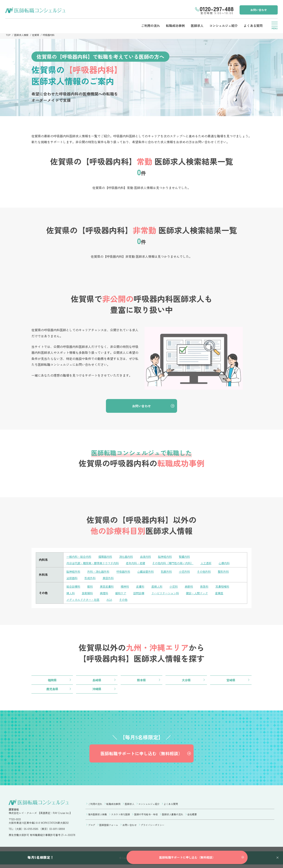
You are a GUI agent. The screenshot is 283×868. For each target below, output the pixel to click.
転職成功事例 (174, 26)
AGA (112, 600)
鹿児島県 (52, 690)
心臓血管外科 (150, 572)
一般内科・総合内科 (80, 557)
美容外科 (110, 579)
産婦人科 (161, 587)
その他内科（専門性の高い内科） (179, 564)
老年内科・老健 (140, 564)
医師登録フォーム (109, 827)
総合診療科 (74, 587)
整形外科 (231, 572)
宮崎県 (231, 681)
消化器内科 (129, 557)
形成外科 (91, 579)
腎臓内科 (190, 557)
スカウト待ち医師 (120, 817)
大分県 (186, 681)
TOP (8, 35)
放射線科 (88, 594)
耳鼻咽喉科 (229, 587)
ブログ (92, 827)
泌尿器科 (72, 579)
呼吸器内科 (51, 35)
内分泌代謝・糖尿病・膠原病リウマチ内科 (94, 564)
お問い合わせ (258, 10)
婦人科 (71, 594)
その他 (126, 600)
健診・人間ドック (203, 594)
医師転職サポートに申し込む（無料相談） (141, 756)
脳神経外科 (74, 572)
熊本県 (141, 681)
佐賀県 (37, 35)
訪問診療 (142, 594)
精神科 (127, 587)
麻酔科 (194, 587)
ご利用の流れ (149, 26)
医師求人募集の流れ (173, 817)
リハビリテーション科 (170, 594)
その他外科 (211, 572)
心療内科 (233, 564)
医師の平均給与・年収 (146, 817)
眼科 (91, 587)
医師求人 (196, 26)
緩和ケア (123, 594)
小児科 (178, 587)
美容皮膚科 (109, 587)
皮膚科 (143, 587)
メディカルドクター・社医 (84, 600)
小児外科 (190, 572)
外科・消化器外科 (100, 572)
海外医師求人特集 (97, 817)
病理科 (106, 594)
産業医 (226, 594)
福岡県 (52, 681)
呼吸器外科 (126, 572)
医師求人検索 (22, 35)
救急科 (210, 587)
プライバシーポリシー (153, 827)
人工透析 (214, 564)
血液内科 (150, 557)
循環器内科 (107, 557)
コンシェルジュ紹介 (222, 26)
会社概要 (192, 817)
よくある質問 (252, 26)
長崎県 (97, 681)
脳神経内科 (170, 557)
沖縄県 (97, 690)
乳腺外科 (171, 572)
